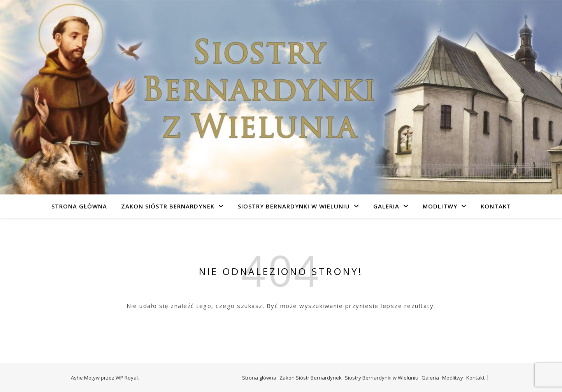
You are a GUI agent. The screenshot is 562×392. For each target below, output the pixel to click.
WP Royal (127, 378)
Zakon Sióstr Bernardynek (168, 206)
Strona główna (79, 206)
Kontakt (496, 206)
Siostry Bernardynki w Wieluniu (294, 206)
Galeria (386, 206)
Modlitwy (440, 206)
